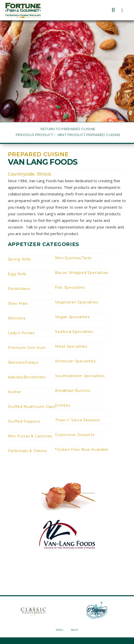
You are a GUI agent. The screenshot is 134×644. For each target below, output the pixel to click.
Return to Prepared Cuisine (68, 129)
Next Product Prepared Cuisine (89, 135)
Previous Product (34, 135)
